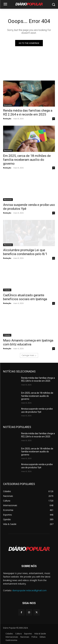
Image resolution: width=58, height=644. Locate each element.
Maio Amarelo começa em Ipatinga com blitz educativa (28, 342)
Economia (8, 105)
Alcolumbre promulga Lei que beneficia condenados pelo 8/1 (25, 252)
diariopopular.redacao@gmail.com (29, 590)
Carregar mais (29, 355)
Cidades (7, 290)
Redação (7, 119)
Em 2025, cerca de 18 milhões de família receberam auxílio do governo (27, 160)
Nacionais (8, 150)
